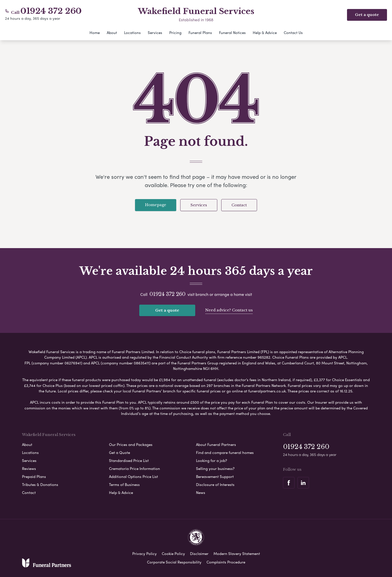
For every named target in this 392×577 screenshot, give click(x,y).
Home (95, 33)
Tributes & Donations (40, 484)
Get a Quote (119, 452)
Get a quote (167, 310)
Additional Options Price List (133, 476)
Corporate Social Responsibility (174, 561)
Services (155, 33)
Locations (132, 33)
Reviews (29, 468)
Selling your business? (215, 468)
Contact (239, 205)
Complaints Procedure (226, 561)
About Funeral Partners (216, 444)
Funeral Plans (200, 33)
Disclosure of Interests (215, 484)
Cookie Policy (173, 553)
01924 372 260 (51, 11)
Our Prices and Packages (131, 444)
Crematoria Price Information (134, 468)
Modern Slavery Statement (237, 553)
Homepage (156, 205)
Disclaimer (199, 553)
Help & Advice (265, 33)
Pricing (175, 33)
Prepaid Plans (34, 476)
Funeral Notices (232, 33)
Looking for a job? (211, 460)
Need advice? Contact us (229, 310)
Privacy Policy (144, 553)
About (112, 33)
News (201, 492)
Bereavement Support (215, 476)
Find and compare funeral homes (225, 452)
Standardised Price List (129, 460)
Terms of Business (124, 484)
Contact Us (293, 33)
